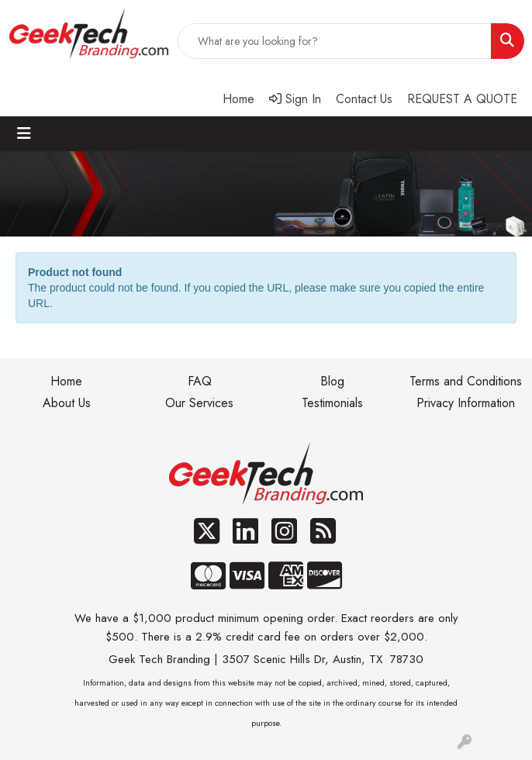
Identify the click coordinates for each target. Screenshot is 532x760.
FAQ (200, 381)
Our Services (199, 403)
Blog (332, 381)
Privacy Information (466, 403)
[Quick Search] (335, 41)
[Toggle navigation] (24, 134)
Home (66, 381)
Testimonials (332, 403)
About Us (67, 403)
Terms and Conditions (466, 381)
